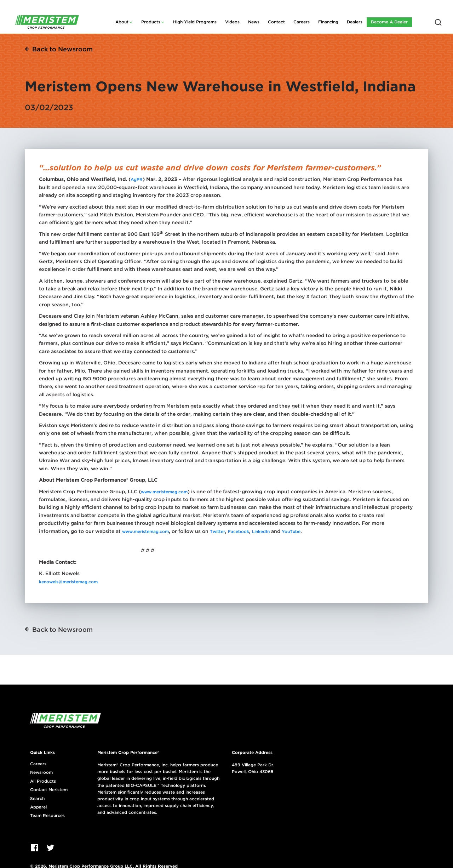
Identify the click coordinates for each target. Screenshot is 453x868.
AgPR (137, 179)
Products (151, 22)
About (122, 22)
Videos (232, 22)
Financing (328, 22)
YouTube (291, 531)
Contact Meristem (49, 790)
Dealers (355, 22)
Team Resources (47, 816)
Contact (276, 22)
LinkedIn (261, 531)
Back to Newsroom (62, 49)
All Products (43, 781)
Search (37, 799)
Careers (302, 22)
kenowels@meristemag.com (68, 582)
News (254, 22)
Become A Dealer (389, 22)
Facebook (238, 531)
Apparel (38, 807)
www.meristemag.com (164, 492)
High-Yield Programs (195, 22)
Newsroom (41, 772)
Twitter (217, 531)
